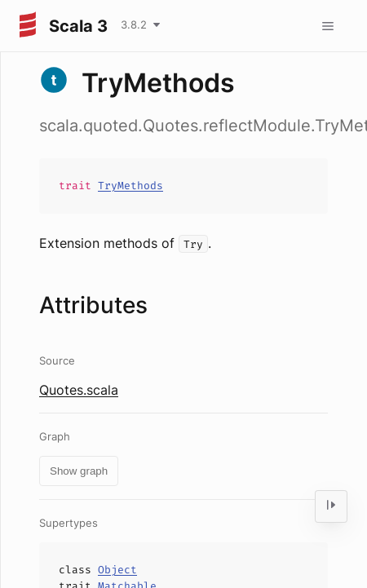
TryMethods (130, 186)
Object (117, 570)
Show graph (79, 471)
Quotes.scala (79, 390)
